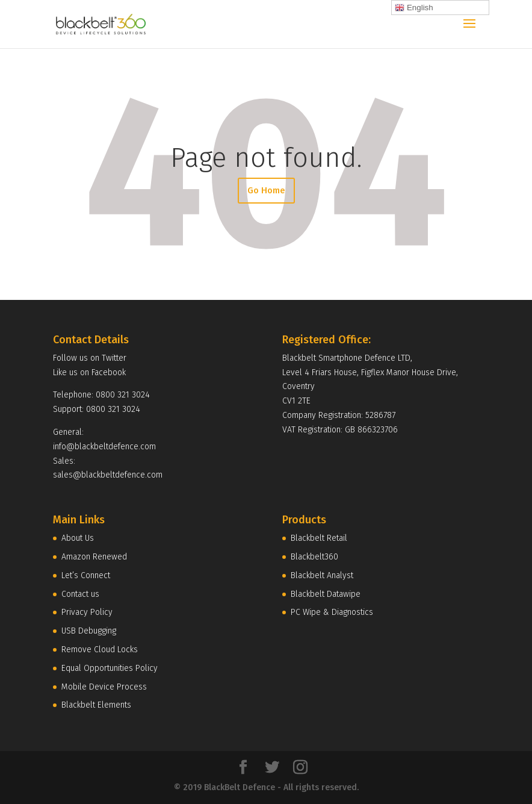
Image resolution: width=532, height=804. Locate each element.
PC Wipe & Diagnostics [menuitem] (332, 612)
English (414, 8)
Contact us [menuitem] (80, 594)
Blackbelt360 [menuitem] (314, 557)
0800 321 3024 (123, 395)
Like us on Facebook (89, 372)
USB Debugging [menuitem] (89, 631)
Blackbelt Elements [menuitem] (96, 705)
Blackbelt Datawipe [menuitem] (326, 594)
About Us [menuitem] (78, 538)
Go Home (266, 190)
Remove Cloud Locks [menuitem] (100, 650)
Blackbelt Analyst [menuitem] (322, 575)
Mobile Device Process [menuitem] (104, 687)
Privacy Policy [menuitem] (87, 612)
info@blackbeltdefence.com (104, 447)
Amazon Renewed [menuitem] (94, 557)
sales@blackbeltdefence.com (108, 475)
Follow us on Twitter (90, 358)
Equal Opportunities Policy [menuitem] (110, 668)
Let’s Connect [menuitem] (86, 575)
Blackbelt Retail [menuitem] (319, 538)
